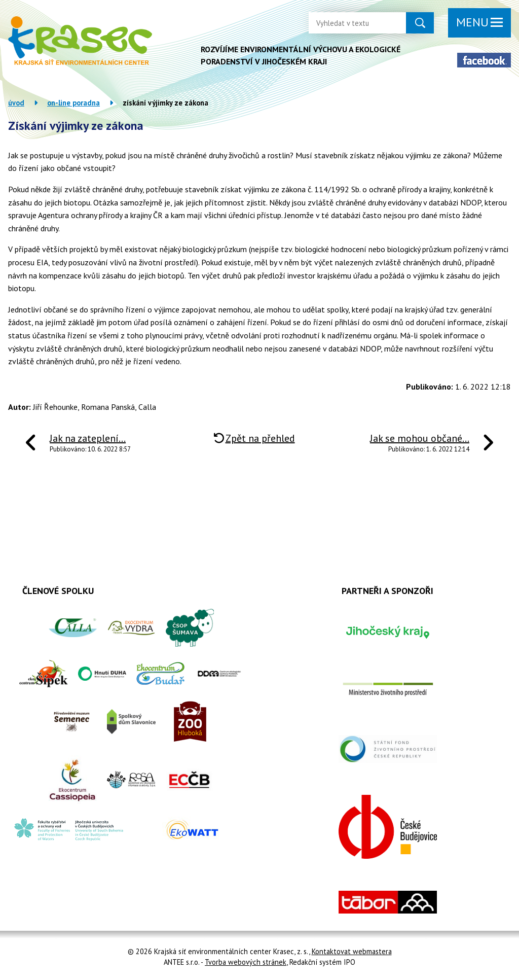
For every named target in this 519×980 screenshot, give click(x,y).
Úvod (16, 103)
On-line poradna (73, 103)
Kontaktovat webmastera (352, 951)
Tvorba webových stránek (246, 962)
